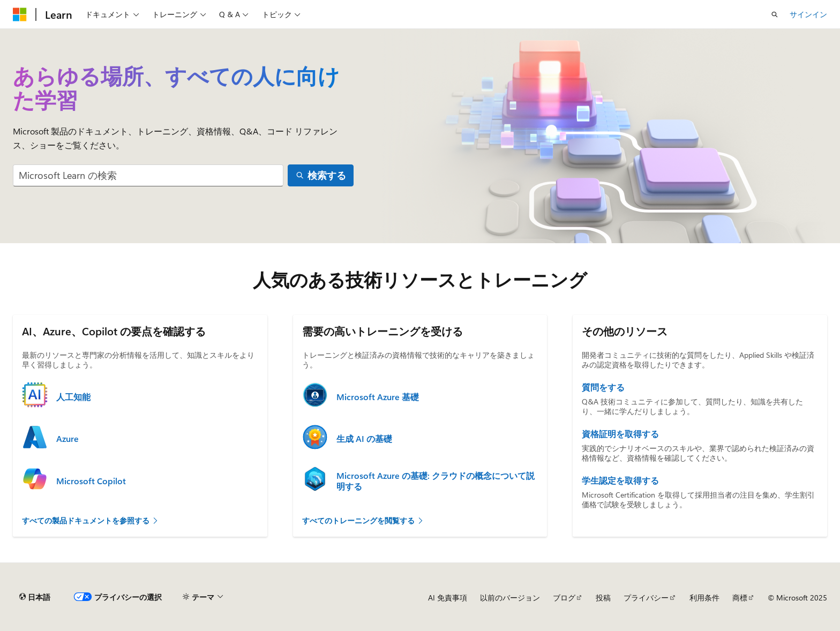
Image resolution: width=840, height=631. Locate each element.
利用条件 (704, 598)
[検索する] (321, 175)
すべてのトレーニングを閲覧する (363, 520)
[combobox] (148, 175)
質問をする (603, 387)
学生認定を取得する (620, 480)
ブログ (564, 598)
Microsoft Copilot (91, 481)
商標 (740, 598)
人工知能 (73, 397)
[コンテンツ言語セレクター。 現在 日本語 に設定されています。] (35, 597)
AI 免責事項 (448, 598)
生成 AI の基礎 (364, 439)
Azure (67, 439)
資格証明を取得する (620, 434)
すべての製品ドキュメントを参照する (91, 520)
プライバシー (646, 598)
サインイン (808, 14)
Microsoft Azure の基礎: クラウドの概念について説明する (436, 481)
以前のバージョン (510, 598)
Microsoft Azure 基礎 (378, 397)
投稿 (603, 598)
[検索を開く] (775, 14)
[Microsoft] (20, 14)
